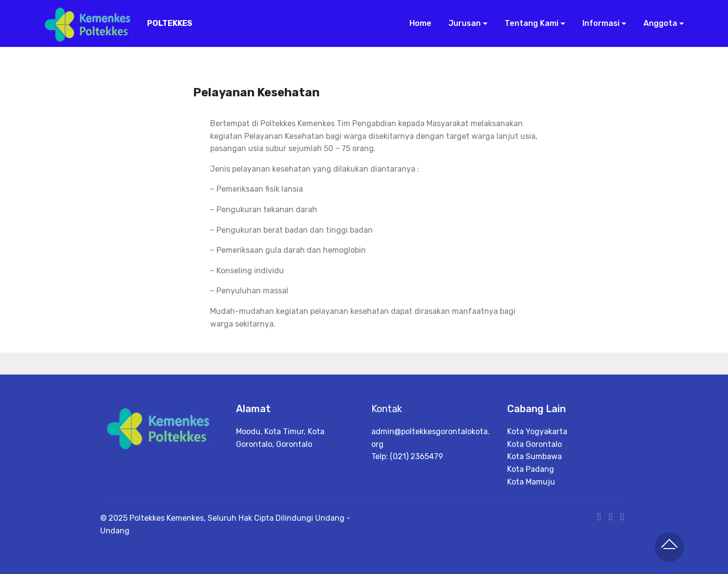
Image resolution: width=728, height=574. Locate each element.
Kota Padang (531, 469)
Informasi (600, 23)
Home (419, 23)
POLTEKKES (170, 23)
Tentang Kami (531, 23)
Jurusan (464, 23)
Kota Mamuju (531, 482)
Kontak (387, 409)
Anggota (659, 23)
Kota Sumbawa (535, 456)
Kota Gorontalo (535, 444)
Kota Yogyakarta (537, 431)
